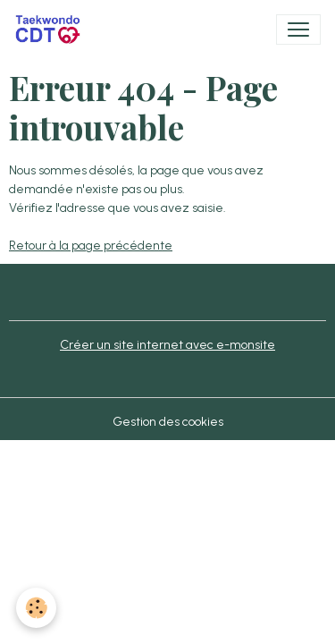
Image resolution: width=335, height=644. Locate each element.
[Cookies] (36, 608)
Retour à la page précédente (91, 246)
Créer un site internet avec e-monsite (167, 345)
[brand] (52, 30)
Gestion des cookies (168, 422)
